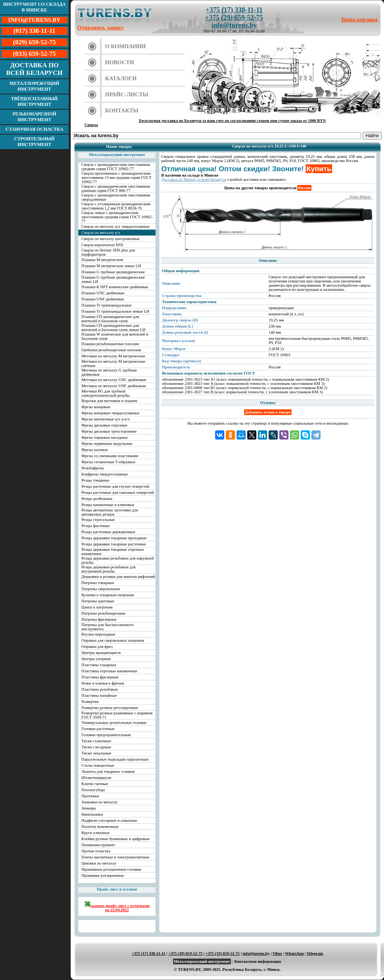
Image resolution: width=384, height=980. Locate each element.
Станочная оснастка (34, 129)
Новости (120, 62)
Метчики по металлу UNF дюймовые (114, 386)
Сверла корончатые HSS (102, 245)
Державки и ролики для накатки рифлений (118, 577)
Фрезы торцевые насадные (105, 437)
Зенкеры (89, 808)
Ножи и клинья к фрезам (103, 683)
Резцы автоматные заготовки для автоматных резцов (110, 512)
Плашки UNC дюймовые (103, 293)
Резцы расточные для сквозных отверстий (118, 492)
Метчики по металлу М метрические (113, 356)
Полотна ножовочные (100, 827)
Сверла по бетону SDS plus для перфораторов (108, 252)
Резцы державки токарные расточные (114, 544)
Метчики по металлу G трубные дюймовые (109, 372)
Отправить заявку (100, 28)
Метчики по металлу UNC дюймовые (114, 380)
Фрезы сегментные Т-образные (108, 462)
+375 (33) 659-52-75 (223, 953)
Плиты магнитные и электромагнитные (115, 857)
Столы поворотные (98, 765)
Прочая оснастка (96, 851)
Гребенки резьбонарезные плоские (111, 350)
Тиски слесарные (96, 747)
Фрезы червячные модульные (107, 444)
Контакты (122, 110)
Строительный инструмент (34, 142)
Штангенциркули (96, 778)
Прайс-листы (127, 94)
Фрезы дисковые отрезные (104, 425)
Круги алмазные (96, 833)
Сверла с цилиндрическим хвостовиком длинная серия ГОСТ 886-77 (116, 188)
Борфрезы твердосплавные (105, 474)
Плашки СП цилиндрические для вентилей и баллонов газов (110, 319)
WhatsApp (294, 953)
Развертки (90, 702)
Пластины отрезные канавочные (109, 671)
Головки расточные (98, 729)
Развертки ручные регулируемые (110, 708)
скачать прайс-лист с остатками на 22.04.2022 (117, 906)
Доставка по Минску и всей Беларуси (194, 179)
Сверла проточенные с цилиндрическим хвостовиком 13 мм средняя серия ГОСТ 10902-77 (117, 178)
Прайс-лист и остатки (117, 889)
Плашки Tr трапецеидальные (106, 305)
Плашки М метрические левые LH (111, 266)
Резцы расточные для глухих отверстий (115, 486)
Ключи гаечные (95, 784)
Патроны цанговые (98, 601)
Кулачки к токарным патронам (108, 595)
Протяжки (90, 796)
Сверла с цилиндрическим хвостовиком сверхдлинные (116, 197)
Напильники (92, 814)
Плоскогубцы (93, 790)
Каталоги (121, 78)
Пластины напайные (99, 695)
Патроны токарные (98, 583)
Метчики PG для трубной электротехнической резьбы (105, 393)
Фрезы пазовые (95, 450)
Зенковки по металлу (100, 802)
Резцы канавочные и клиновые (108, 505)
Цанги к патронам (97, 607)
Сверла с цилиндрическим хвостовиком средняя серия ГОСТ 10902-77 (116, 167)
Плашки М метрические (102, 260)
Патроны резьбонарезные (104, 613)
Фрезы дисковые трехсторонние (109, 431)
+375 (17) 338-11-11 (234, 10)
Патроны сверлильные (101, 589)
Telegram (315, 953)
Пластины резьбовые (100, 689)
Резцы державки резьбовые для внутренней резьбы (109, 569)
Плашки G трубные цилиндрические (113, 272)
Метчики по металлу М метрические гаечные (113, 363)
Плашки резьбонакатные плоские (110, 344)
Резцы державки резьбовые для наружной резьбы (117, 560)
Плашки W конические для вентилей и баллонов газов (115, 336)
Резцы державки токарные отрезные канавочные (113, 552)
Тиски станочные (96, 741)
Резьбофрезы (93, 468)
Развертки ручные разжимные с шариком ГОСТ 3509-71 (117, 715)
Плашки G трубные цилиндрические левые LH (113, 279)
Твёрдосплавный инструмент (34, 101)
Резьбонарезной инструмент (35, 117)
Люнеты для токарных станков (108, 772)
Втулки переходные (98, 634)
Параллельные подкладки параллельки (115, 759)
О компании (126, 46)
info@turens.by (234, 25)
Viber (277, 953)
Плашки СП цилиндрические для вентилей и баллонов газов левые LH (113, 328)
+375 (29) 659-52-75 (234, 18)
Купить (319, 169)
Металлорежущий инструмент (34, 86)
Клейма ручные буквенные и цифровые (116, 839)
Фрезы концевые (96, 407)
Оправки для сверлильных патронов (113, 640)
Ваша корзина (360, 19)
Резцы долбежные (97, 499)
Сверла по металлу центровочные (111, 239)
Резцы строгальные (98, 520)
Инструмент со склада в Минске (34, 7)
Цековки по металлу (99, 863)
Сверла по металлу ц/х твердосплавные (115, 226)
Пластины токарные (99, 665)
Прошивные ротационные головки (111, 869)
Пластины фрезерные (100, 677)
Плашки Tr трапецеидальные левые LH (115, 311)
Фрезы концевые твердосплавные (110, 413)
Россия (304, 188)
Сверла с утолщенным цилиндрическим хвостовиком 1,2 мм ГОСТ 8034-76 (116, 206)
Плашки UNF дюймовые (103, 299)
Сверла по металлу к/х (101, 233)
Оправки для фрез (97, 647)
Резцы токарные (95, 480)
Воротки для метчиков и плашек (109, 401)
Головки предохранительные (106, 735)
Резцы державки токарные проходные (114, 538)
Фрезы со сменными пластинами (110, 456)
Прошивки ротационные (103, 875)
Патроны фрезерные (99, 619)
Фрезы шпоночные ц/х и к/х (106, 419)
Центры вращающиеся (101, 653)
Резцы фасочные (96, 526)
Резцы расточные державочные (108, 532)
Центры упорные (96, 659)
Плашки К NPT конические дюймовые (115, 287)
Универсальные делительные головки (114, 723)
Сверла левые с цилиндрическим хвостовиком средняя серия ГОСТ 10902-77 (117, 217)
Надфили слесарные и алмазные (109, 820)
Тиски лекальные (96, 753)
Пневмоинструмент (98, 845)
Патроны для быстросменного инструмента (108, 627)
